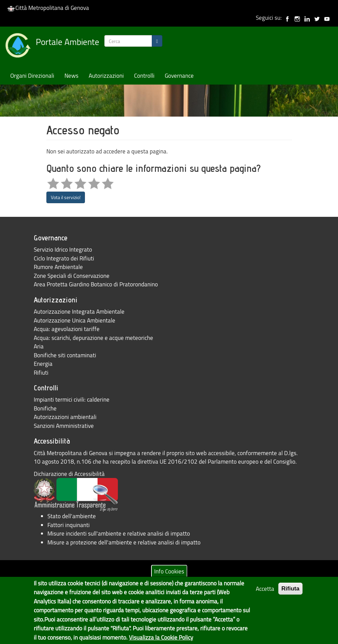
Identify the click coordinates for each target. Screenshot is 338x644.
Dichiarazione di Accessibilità (69, 474)
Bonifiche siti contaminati (65, 355)
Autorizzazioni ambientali (65, 417)
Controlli (144, 76)
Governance (179, 76)
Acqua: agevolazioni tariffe (67, 329)
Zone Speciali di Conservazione (72, 276)
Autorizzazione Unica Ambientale (75, 320)
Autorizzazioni (106, 76)
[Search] (157, 41)
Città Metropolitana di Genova (48, 8)
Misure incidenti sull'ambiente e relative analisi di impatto (119, 533)
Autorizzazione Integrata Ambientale (79, 311)
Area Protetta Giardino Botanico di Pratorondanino (96, 284)
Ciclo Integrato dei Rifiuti (64, 258)
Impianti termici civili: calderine (72, 399)
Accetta (265, 593)
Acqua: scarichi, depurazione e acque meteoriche (93, 338)
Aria (39, 346)
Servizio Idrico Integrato (63, 249)
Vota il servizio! (66, 197)
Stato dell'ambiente (72, 516)
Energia (43, 364)
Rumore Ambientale (58, 267)
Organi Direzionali (32, 76)
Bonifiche (45, 408)
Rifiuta (290, 593)
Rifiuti (41, 372)
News (71, 76)
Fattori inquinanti (69, 525)
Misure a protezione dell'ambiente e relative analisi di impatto (124, 542)
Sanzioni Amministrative (64, 426)
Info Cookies (169, 576)
